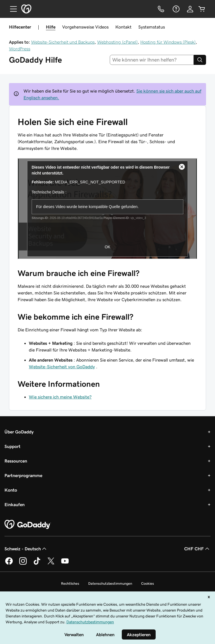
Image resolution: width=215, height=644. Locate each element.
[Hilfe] (176, 9)
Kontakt (123, 27)
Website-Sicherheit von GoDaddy (62, 367)
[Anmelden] (190, 9)
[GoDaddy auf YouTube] (65, 564)
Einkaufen (15, 504)
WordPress (20, 49)
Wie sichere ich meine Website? (60, 397)
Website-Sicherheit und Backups (63, 42)
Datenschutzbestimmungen (110, 583)
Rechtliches (70, 583)
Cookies (148, 583)
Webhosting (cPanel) (117, 42)
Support (12, 446)
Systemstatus (152, 27)
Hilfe (51, 27)
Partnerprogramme (23, 475)
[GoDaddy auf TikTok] (37, 564)
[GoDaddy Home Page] (28, 525)
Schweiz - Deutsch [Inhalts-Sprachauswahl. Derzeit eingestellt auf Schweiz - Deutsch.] (26, 549)
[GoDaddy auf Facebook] (9, 564)
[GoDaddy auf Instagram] (23, 564)
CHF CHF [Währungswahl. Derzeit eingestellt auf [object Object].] (197, 549)
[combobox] (152, 60)
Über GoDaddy (19, 432)
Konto (11, 490)
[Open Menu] (11, 9)
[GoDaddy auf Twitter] (51, 564)
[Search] (200, 60)
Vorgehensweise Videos (85, 27)
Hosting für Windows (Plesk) (168, 42)
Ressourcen (16, 461)
